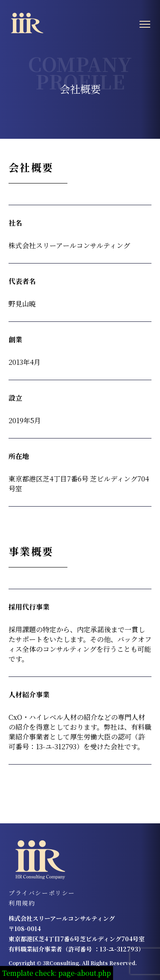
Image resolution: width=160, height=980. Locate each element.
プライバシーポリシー (42, 893)
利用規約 (22, 903)
